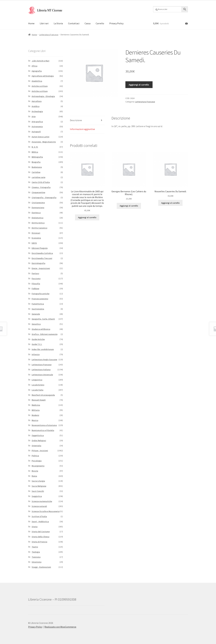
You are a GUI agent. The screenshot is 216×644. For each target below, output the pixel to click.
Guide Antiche (38, 339)
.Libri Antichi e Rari (40, 61)
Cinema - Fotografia (41, 187)
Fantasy (35, 273)
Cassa (88, 23)
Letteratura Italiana (41, 370)
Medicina (36, 405)
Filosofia (36, 284)
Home (31, 23)
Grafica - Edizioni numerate (45, 334)
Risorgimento (38, 466)
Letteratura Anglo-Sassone (44, 360)
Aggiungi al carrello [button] (87, 217)
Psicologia (37, 461)
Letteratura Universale (42, 375)
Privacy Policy (116, 23)
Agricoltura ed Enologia (43, 76)
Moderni (35, 415)
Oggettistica (38, 435)
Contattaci (74, 23)
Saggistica (37, 496)
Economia (36, 238)
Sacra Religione (39, 486)
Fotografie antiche (40, 294)
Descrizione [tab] (76, 120)
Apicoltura (37, 101)
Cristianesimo (38, 203)
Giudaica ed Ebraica (41, 329)
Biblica (35, 152)
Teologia (36, 552)
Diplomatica (37, 218)
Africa (34, 66)
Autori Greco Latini (40, 137)
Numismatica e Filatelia (43, 430)
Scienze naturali (39, 506)
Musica (35, 420)
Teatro (35, 547)
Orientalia (36, 446)
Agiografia (37, 71)
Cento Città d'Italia (41, 182)
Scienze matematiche (42, 501)
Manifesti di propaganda (43, 395)
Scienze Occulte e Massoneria (46, 511)
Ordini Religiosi (39, 441)
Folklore (35, 289)
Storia (35, 527)
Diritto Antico (38, 223)
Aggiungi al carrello (139, 85)
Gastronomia (38, 309)
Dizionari (36, 233)
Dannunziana (38, 208)
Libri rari (44, 23)
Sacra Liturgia (38, 481)
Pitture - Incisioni (40, 451)
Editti (34, 243)
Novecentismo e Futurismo (44, 425)
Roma (34, 476)
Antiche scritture (40, 86)
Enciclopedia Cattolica (42, 253)
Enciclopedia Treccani (42, 258)
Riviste (35, 471)
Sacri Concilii (38, 491)
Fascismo (36, 279)
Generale (36, 314)
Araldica (36, 106)
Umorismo (37, 562)
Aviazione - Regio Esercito (44, 142)
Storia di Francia (39, 542)
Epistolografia (38, 263)
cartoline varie (38, 177)
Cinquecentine (38, 192)
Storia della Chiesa (40, 537)
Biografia (36, 162)
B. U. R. (35, 147)
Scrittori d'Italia (39, 516)
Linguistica (37, 380)
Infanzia (36, 354)
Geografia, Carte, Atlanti (43, 319)
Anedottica (37, 81)
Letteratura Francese (49, 35)
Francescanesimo (40, 299)
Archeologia (37, 111)
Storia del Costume (41, 532)
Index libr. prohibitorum (43, 349)
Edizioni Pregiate (40, 248)
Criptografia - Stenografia (44, 197)
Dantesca (36, 213)
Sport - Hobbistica (40, 522)
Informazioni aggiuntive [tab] (82, 129)
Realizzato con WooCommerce (60, 627)
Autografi (36, 132)
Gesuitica (36, 324)
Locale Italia (37, 390)
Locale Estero (38, 385)
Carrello (100, 23)
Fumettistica (38, 304)
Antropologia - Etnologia (43, 96)
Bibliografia (37, 157)
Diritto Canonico (39, 228)
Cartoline (36, 172)
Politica (35, 456)
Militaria (36, 410)
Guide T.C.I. (37, 344)
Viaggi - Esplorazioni (41, 567)
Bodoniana (37, 167)
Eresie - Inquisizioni (41, 268)
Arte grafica (37, 122)
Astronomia (37, 127)
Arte (34, 116)
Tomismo (36, 557)
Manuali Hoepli (39, 400)
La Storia (58, 23)
